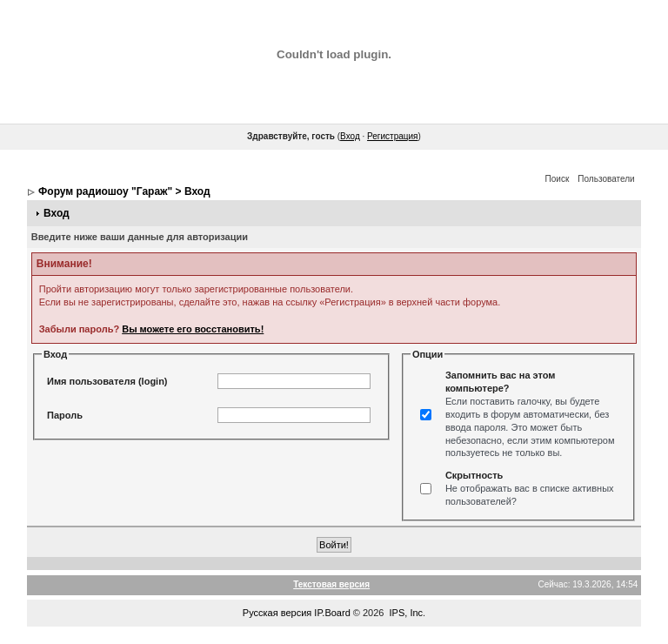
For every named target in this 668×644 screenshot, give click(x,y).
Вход (350, 136)
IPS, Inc (407, 613)
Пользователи (606, 179)
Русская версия (277, 613)
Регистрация (392, 136)
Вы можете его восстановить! (193, 329)
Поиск (558, 179)
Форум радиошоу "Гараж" (105, 191)
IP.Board (332, 613)
